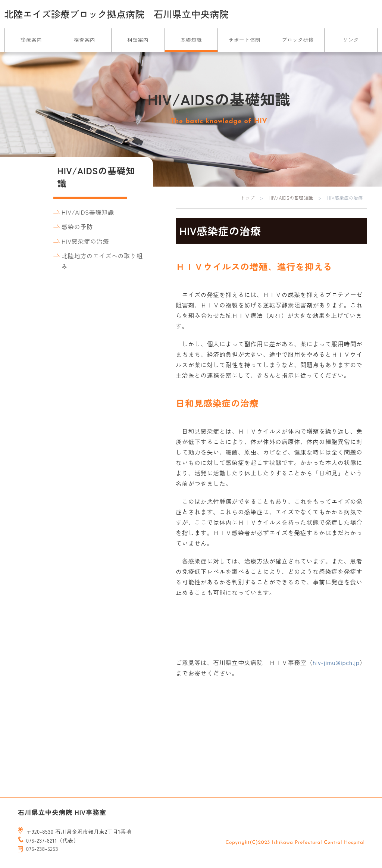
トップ (248, 198)
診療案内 (31, 40)
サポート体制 (245, 40)
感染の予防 (77, 227)
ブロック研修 (298, 40)
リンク (351, 40)
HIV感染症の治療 (85, 241)
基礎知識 (191, 40)
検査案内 (84, 40)
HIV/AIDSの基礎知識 (291, 198)
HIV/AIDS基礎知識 (88, 212)
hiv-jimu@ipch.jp (336, 662)
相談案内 (138, 40)
